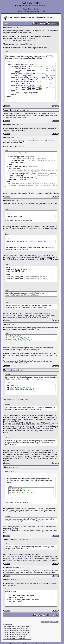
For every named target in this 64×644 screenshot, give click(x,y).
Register (36, 9)
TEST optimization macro (20, 558)
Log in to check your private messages (28, 11)
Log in (43, 11)
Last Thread (45, 622)
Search (30, 9)
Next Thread (54, 622)
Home (25, 9)
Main (16, 17)
